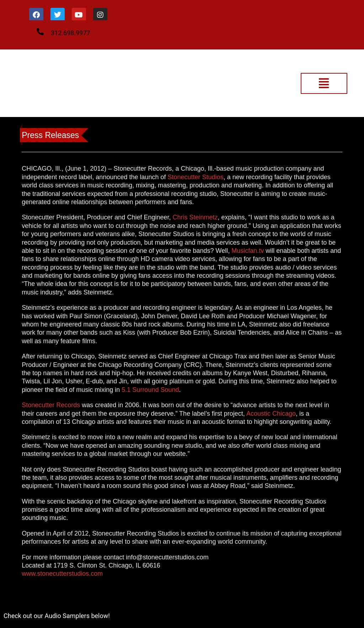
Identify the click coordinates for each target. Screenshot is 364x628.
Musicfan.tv (248, 251)
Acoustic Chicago (271, 414)
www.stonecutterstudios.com (62, 574)
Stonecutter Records (51, 405)
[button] (324, 83)
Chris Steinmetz (195, 217)
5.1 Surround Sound (150, 390)
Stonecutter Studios (196, 177)
